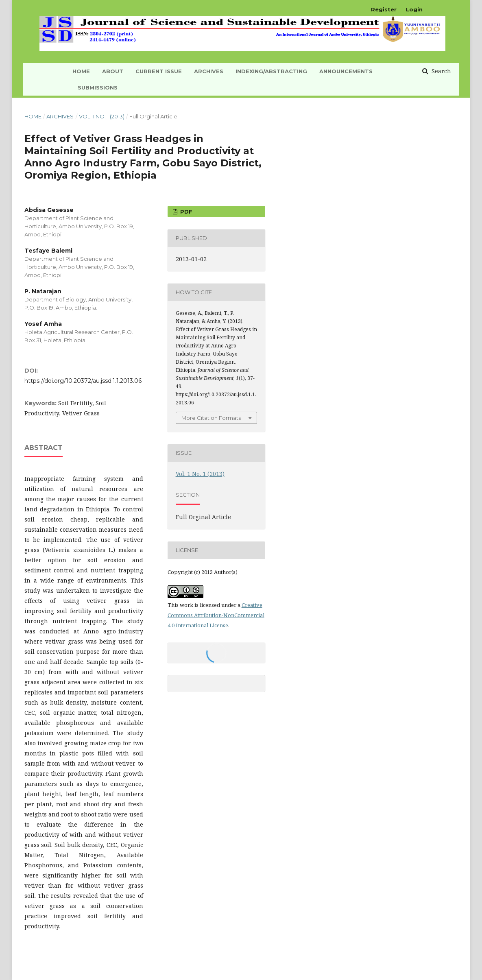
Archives (209, 71)
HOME (81, 71)
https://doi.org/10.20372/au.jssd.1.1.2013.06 (83, 381)
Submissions (98, 87)
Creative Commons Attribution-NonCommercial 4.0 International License (216, 615)
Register (384, 9)
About (113, 71)
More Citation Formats (211, 418)
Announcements (346, 71)
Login (414, 9)
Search (441, 71)
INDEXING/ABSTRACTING (271, 71)
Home (33, 116)
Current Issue (159, 71)
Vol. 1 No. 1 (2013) (102, 116)
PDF (185, 212)
